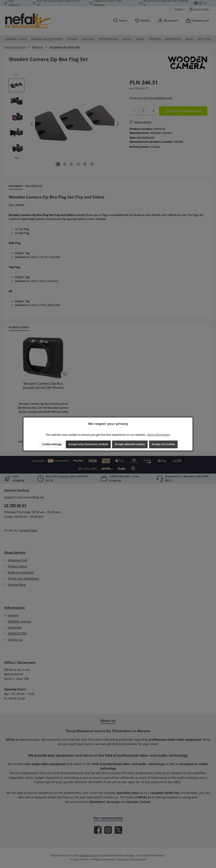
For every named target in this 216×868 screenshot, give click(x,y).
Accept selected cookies (130, 444)
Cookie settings (52, 444)
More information (159, 435)
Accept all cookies (163, 444)
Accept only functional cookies (88, 444)
